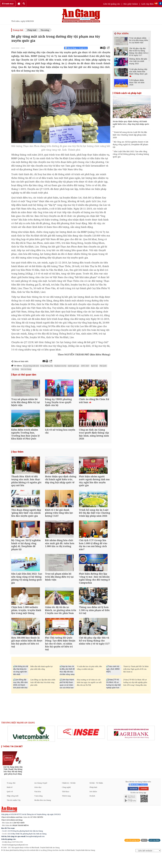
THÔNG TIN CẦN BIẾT (13, 760)
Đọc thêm (18, 455)
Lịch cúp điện (148, 4)
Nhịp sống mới (13, 809)
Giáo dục (38, 801)
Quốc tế (10, 805)
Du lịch (92, 809)
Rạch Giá (94, 366)
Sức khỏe (93, 805)
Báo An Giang (26, 369)
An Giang (15, 369)
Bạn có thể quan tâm (24, 375)
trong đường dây (47, 366)
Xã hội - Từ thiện (96, 796)
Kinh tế (10, 801)
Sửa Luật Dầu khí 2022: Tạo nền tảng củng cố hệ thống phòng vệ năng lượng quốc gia (131, 154)
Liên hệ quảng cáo (112, 4)
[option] (31, 747)
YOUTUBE (144, 802)
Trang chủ (18, 30)
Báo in (144, 854)
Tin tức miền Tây (14, 813)
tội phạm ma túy (60, 366)
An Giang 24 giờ (41, 796)
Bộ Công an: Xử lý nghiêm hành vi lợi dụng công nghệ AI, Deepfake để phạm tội (130, 144)
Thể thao (65, 805)
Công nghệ (66, 801)
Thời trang (66, 809)
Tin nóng (45, 30)
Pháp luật (32, 30)
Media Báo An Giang (43, 813)
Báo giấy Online (131, 4)
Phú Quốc (103, 366)
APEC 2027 (85, 366)
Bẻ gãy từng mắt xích (31, 366)
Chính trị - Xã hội (69, 796)
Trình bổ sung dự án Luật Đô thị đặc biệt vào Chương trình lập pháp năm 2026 (130, 135)
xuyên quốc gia (73, 366)
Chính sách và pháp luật (128, 93)
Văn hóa (38, 805)
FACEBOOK (133, 802)
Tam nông (38, 809)
